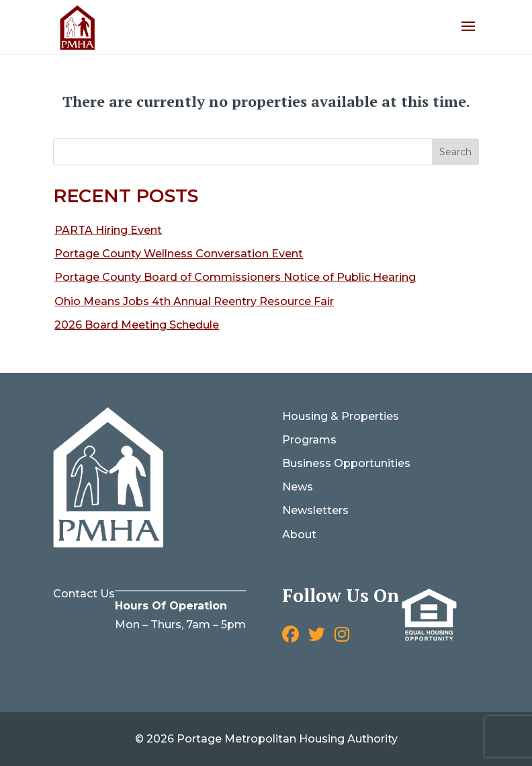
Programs (309, 440)
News (298, 487)
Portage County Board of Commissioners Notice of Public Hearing (235, 277)
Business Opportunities (346, 463)
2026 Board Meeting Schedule (137, 325)
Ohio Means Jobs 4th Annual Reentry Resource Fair (194, 301)
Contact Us (84, 594)
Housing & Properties (341, 416)
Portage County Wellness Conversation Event (179, 254)
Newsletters (315, 510)
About (299, 535)
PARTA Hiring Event (108, 230)
